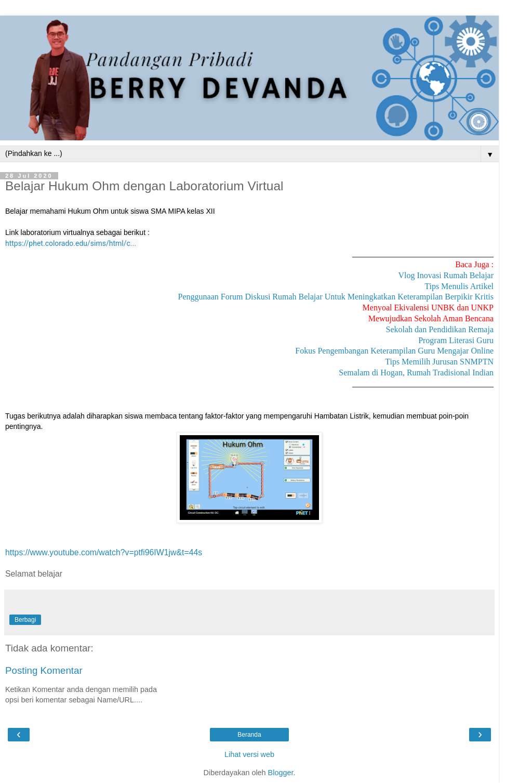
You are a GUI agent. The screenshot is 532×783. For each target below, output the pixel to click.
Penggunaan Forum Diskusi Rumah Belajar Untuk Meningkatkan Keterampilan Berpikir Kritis (336, 297)
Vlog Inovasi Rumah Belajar (446, 275)
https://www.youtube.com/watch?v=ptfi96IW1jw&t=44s (104, 552)
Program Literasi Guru (456, 340)
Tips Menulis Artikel (459, 286)
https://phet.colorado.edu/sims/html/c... (71, 243)
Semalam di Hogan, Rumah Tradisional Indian (416, 373)
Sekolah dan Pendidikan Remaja (440, 329)
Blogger (281, 773)
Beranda (249, 735)
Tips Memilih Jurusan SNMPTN (439, 362)
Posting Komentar (44, 670)
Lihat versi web (249, 754)
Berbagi (25, 620)
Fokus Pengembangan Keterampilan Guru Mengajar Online (394, 351)
